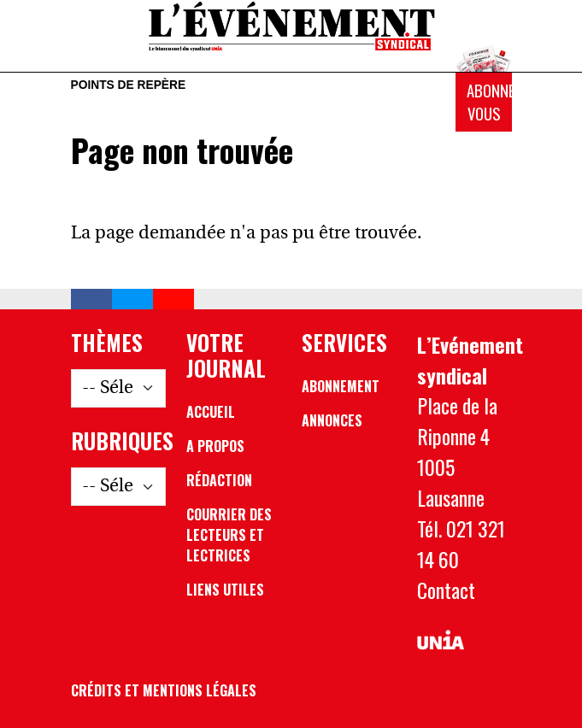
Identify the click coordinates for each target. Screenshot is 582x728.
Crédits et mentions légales (164, 690)
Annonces (332, 420)
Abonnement (341, 386)
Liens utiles (225, 590)
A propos (215, 446)
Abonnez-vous (489, 102)
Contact (446, 590)
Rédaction (219, 480)
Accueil (211, 412)
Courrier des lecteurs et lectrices (229, 535)
